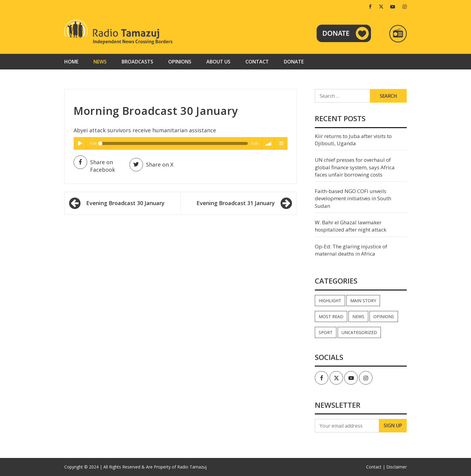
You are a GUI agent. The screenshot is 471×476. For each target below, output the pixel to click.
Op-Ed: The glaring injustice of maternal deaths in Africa (351, 250)
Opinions (180, 62)
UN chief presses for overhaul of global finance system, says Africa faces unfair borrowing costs (355, 167)
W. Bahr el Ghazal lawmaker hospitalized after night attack (351, 226)
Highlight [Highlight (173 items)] (330, 301)
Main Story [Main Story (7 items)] (363, 301)
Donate (294, 62)
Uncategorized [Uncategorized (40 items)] (359, 332)
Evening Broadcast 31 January (236, 203)
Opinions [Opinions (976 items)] (384, 316)
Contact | (376, 467)
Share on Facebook (94, 166)
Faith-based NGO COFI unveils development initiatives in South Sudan (353, 198)
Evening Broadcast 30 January (125, 203)
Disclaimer (397, 467)
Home (71, 62)
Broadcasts (137, 62)
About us (218, 62)
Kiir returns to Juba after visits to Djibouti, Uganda (353, 140)
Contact (257, 62)
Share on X (151, 165)
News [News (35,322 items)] (358, 316)
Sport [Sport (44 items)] (326, 332)
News (100, 62)
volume (268, 143)
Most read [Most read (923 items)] (331, 316)
